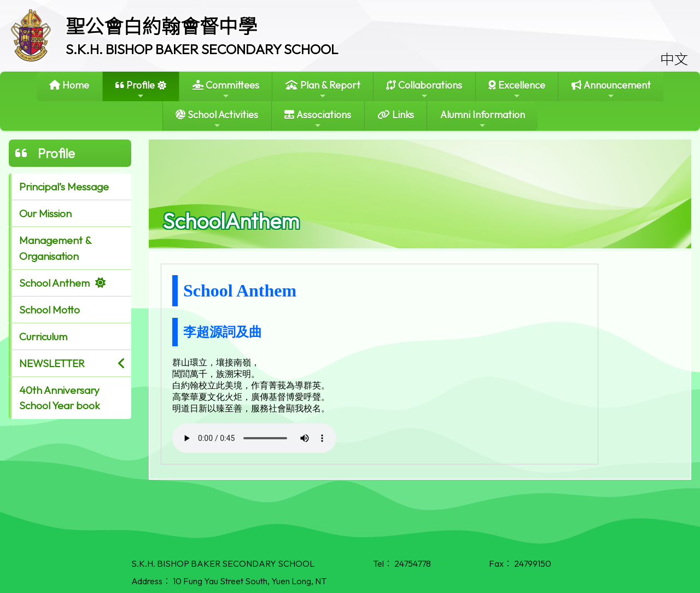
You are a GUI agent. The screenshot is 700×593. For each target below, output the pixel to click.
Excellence (517, 89)
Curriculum (43, 336)
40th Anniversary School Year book (60, 398)
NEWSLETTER (52, 363)
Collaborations (424, 89)
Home (69, 85)
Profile (135, 89)
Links (396, 115)
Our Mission (45, 213)
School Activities (217, 119)
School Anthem (54, 283)
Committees (226, 89)
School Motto (49, 310)
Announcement (611, 89)
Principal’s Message (64, 187)
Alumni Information (483, 119)
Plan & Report (323, 89)
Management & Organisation (56, 248)
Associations (318, 119)
